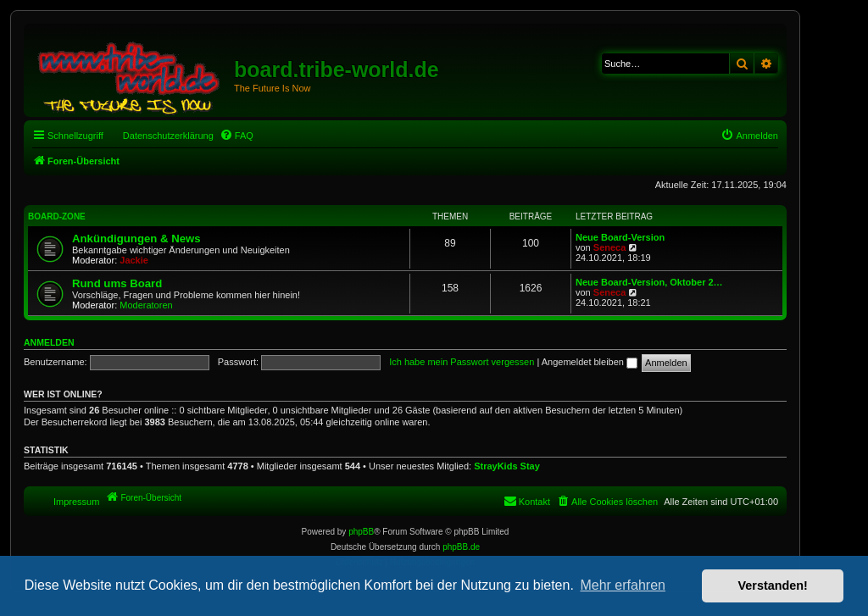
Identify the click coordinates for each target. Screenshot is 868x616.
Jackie (134, 260)
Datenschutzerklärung (168, 136)
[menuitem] (236, 136)
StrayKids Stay (507, 466)
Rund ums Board (117, 283)
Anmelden (49, 342)
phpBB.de (461, 547)
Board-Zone (57, 216)
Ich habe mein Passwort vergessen (462, 362)
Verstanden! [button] (773, 585)
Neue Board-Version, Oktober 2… (649, 282)
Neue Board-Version (620, 237)
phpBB (361, 532)
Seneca (610, 247)
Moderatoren (146, 305)
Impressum (76, 502)
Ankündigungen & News (136, 239)
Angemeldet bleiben (590, 362)
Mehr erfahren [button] (623, 585)
